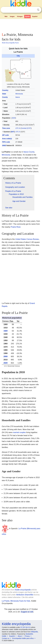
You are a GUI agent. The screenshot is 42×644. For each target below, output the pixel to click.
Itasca (18, 97)
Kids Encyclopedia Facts (10, 43)
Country (5, 90)
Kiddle (4, 636)
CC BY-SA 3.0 (25, 627)
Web (6, 16)
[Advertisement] (21, 25)
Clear (34, 10)
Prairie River (16, 227)
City (18, 56)
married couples (19, 432)
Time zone (6, 128)
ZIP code (5, 135)
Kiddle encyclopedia (23, 590)
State (4, 94)
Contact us (6, 638)
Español (35, 16)
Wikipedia (34, 632)
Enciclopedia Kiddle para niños (23, 638)
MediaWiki (29, 634)
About (20, 636)
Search (38, 10)
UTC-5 (18, 132)
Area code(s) (7, 139)
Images (12, 16)
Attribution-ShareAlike (25, 595)
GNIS (4, 145)
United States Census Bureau (27, 239)
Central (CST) (26, 128)
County (5, 97)
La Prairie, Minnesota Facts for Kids (16, 601)
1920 (6, 331)
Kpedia (27, 16)
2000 (6, 357)
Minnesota (19, 94)
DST (13, 132)
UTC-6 (18, 128)
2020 (14, 118)
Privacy (27, 636)
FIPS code (6, 142)
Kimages (20, 16)
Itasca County (29, 152)
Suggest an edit (27, 612)
